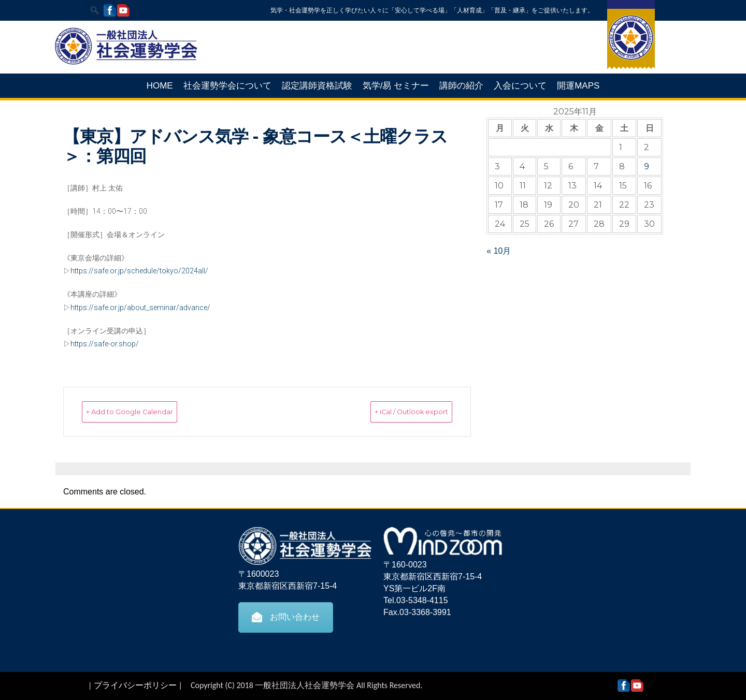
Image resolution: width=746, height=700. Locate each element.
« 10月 (499, 251)
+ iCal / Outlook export (393, 411)
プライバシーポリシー (135, 685)
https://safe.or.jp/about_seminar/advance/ (140, 308)
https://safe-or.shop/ (105, 344)
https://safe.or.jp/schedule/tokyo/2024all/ (139, 271)
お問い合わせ (286, 617)
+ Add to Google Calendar (148, 411)
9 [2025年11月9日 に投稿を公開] (647, 166)
